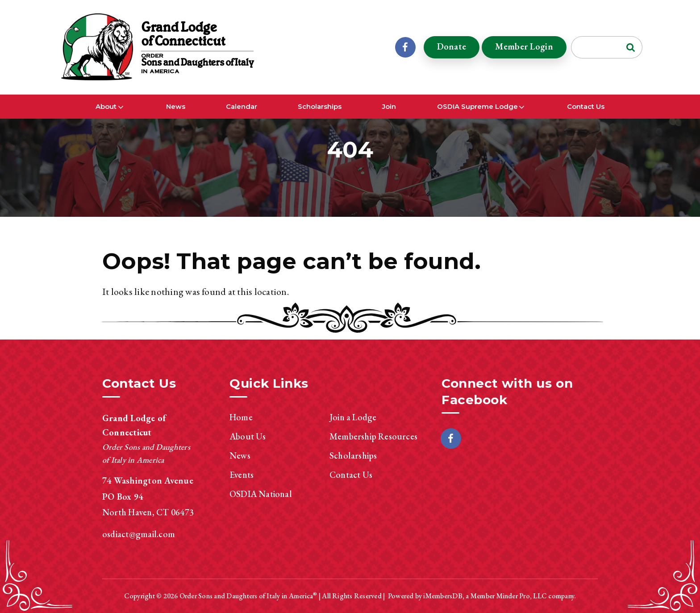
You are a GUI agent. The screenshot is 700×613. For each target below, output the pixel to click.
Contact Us (586, 106)
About (106, 106)
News (176, 106)
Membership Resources (373, 436)
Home (241, 417)
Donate (452, 46)
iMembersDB (443, 596)
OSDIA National (261, 494)
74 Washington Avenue (148, 480)
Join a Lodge (353, 417)
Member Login (524, 46)
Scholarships (320, 106)
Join (389, 106)
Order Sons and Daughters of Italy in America (246, 596)
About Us (248, 436)
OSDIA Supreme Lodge (477, 106)
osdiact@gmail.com (139, 534)
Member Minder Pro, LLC (509, 596)
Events (242, 475)
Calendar (242, 106)
